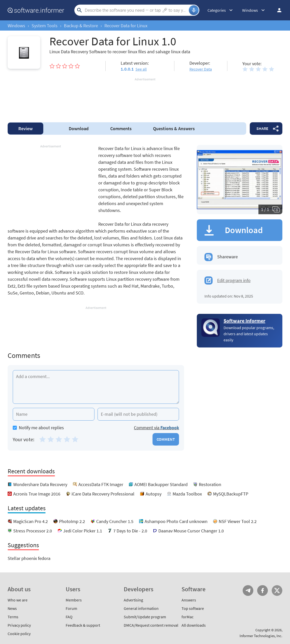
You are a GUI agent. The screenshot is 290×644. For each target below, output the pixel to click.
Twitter (277, 591)
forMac (188, 617)
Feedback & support (83, 625)
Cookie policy (19, 634)
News (12, 608)
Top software (193, 608)
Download (79, 129)
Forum (71, 608)
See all (141, 69)
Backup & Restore (81, 26)
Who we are (18, 600)
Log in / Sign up (277, 10)
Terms (13, 617)
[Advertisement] (145, 97)
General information (141, 608)
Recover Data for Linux (126, 26)
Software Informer (244, 321)
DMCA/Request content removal (151, 625)
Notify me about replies (38, 428)
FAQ (69, 617)
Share (262, 128)
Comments (121, 129)
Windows (16, 26)
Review (25, 129)
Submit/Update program (145, 617)
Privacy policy (19, 625)
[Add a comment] (96, 387)
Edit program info (234, 280)
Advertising (133, 600)
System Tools (45, 26)
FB (263, 591)
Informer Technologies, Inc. (261, 636)
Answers (174, 129)
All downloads (194, 625)
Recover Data (201, 69)
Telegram (248, 591)
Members (74, 600)
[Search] (136, 10)
